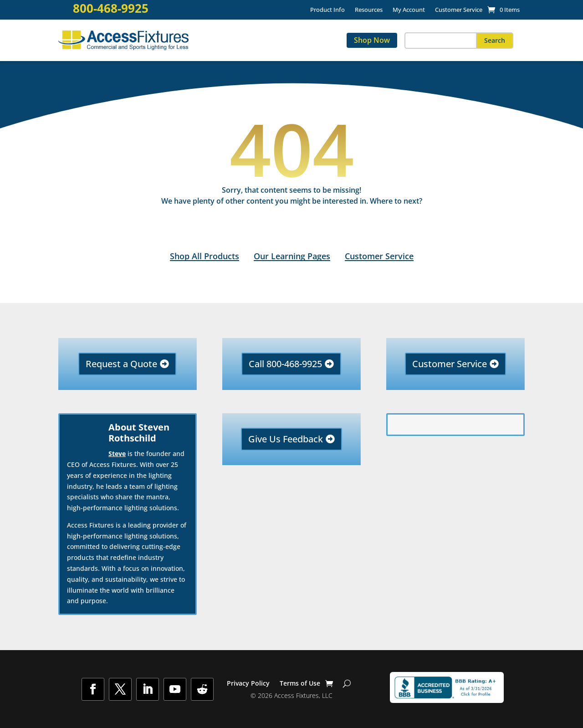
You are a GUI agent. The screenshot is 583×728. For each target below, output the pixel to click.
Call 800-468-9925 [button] (285, 364)
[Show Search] (347, 683)
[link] (504, 10)
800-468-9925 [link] (111, 8)
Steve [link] (117, 454)
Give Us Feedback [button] (286, 439)
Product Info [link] (327, 10)
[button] (495, 41)
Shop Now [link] (372, 40)
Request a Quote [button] (121, 364)
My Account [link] (409, 10)
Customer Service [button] (450, 364)
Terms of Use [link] (300, 684)
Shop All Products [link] (205, 256)
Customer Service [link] (459, 10)
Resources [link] (369, 10)
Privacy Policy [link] (248, 684)
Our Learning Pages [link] (292, 256)
